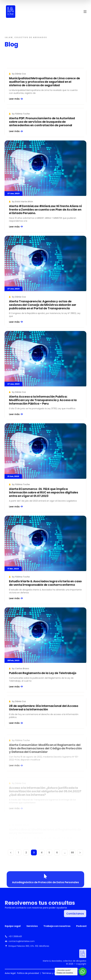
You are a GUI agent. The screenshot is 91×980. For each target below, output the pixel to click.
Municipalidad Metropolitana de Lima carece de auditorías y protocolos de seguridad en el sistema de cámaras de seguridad (44, 82)
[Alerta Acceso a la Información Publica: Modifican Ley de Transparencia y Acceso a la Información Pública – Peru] (45, 362)
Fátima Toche (22, 114)
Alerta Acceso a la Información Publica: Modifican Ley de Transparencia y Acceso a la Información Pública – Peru (43, 404)
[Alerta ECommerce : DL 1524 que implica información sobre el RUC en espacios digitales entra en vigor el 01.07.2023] (45, 457)
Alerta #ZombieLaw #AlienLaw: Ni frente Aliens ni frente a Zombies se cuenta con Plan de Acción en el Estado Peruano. (45, 210)
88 (72, 853)
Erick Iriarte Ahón (24, 202)
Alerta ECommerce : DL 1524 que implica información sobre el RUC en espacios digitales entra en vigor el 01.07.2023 (44, 499)
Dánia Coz (20, 74)
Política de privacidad (28, 973)
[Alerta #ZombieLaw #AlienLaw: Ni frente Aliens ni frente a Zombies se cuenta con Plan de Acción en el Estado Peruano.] (45, 168)
